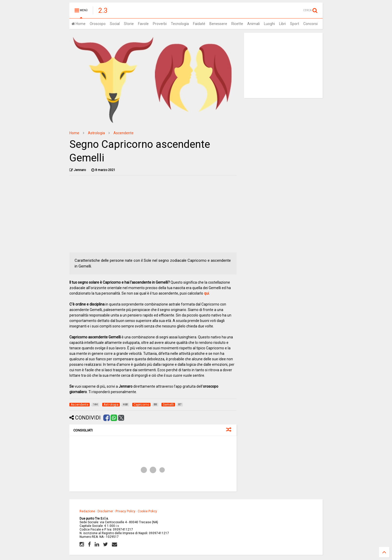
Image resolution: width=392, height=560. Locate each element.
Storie (129, 24)
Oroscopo (98, 24)
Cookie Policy (147, 511)
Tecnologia (180, 24)
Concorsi (310, 24)
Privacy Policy (125, 511)
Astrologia (96, 133)
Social (115, 24)
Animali (254, 24)
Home (79, 24)
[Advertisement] (153, 216)
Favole (143, 24)
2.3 (103, 10)
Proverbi (160, 24)
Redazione (87, 511)
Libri (282, 24)
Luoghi (269, 24)
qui (206, 293)
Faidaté (199, 24)
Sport (295, 24)
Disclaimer (105, 511)
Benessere (218, 24)
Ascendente (123, 133)
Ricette (237, 24)
